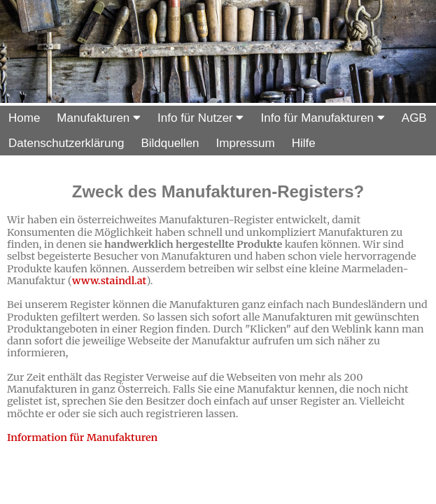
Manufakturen (99, 118)
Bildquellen (170, 143)
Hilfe (304, 143)
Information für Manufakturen (82, 437)
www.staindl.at (109, 281)
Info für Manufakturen (322, 118)
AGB (414, 118)
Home (24, 118)
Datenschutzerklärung (66, 143)
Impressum (246, 143)
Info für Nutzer (201, 118)
